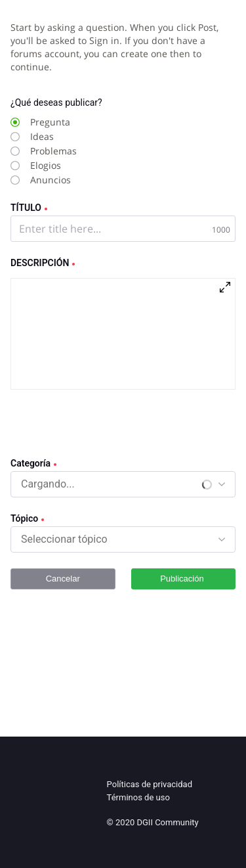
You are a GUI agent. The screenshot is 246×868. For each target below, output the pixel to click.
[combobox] (49, 484)
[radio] (109, 122)
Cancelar (63, 579)
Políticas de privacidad (150, 784)
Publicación (183, 579)
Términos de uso (138, 797)
